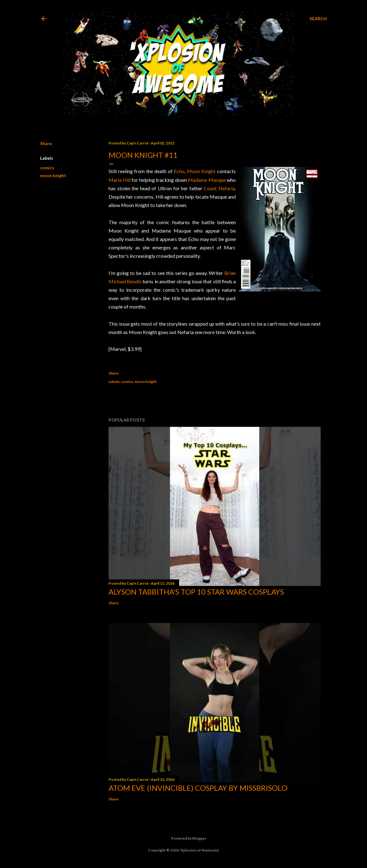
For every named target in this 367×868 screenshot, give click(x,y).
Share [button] (46, 143)
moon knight (53, 175)
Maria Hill (120, 180)
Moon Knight (201, 171)
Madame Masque (207, 180)
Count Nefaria (219, 188)
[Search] (318, 19)
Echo (179, 171)
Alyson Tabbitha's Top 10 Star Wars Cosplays (196, 592)
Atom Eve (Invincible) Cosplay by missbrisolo (198, 788)
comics (47, 168)
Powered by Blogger (184, 838)
